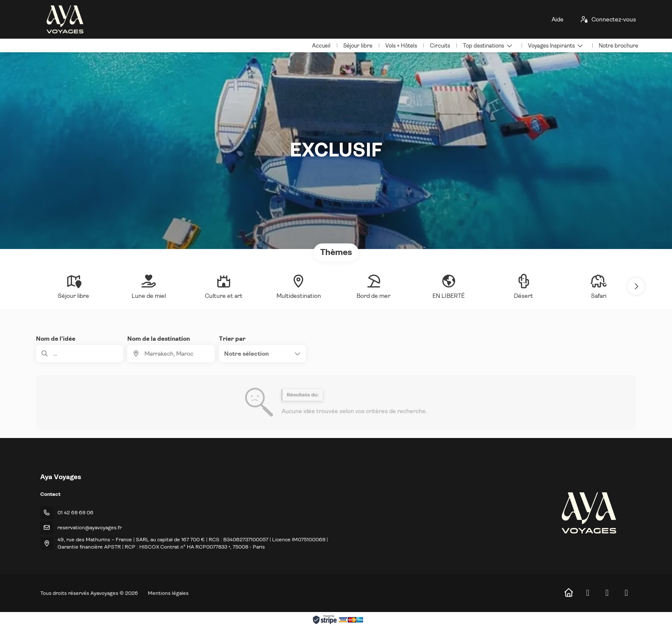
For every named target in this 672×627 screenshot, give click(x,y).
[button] (636, 286)
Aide (558, 19)
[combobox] (171, 354)
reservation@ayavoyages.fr (90, 528)
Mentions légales (168, 593)
